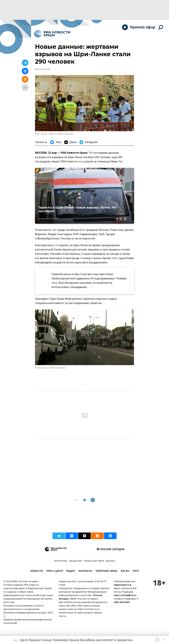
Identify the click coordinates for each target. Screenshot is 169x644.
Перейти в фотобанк (65, 134)
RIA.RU (125, 571)
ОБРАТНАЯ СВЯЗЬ (107, 571)
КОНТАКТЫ (85, 571)
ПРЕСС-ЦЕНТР (55, 571)
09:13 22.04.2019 (43, 69)
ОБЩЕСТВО (76, 561)
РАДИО (71, 571)
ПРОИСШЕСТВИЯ (94, 561)
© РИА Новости (41, 368)
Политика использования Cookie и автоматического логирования (23, 608)
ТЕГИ (136, 571)
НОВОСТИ (37, 571)
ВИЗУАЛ (110, 561)
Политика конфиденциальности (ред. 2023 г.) (28, 615)
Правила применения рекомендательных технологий (28, 622)
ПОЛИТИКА (61, 561)
